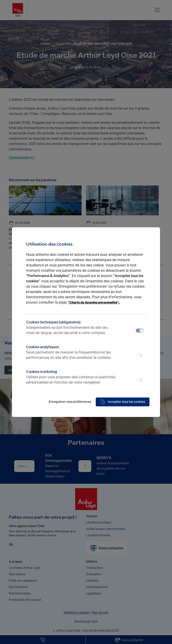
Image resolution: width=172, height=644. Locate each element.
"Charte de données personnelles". (94, 303)
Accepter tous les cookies (123, 402)
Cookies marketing (71, 377)
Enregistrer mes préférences (70, 402)
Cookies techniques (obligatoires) (71, 328)
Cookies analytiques (71, 353)
